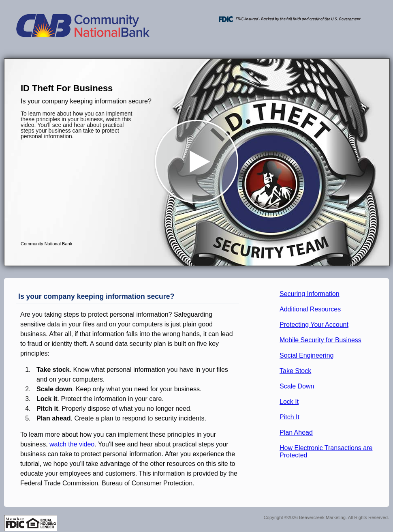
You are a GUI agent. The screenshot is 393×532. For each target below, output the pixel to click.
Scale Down (297, 386)
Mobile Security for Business (320, 340)
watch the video (72, 444)
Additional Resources (310, 309)
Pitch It (289, 417)
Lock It (289, 402)
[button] (197, 162)
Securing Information (310, 294)
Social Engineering (306, 355)
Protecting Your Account (314, 325)
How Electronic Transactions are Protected (326, 452)
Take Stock (295, 371)
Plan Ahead (296, 432)
